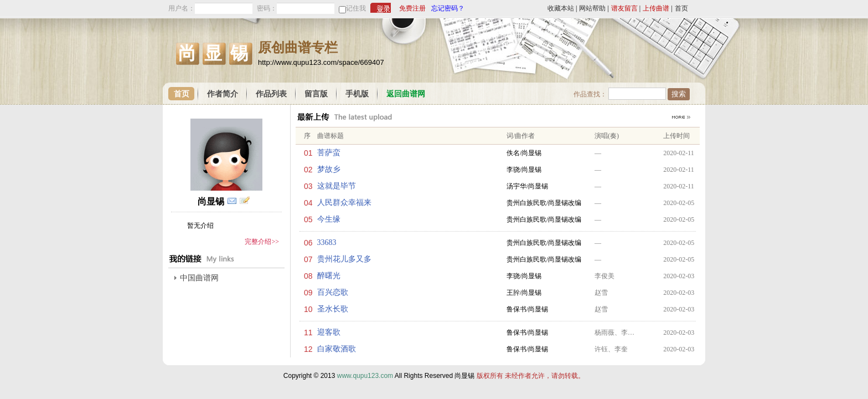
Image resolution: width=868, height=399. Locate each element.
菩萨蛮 (329, 153)
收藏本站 (561, 8)
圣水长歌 (333, 309)
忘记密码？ (448, 8)
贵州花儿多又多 (344, 259)
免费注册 (412, 8)
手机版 (357, 94)
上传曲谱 (656, 8)
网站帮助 (592, 8)
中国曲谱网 (199, 278)
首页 (681, 8)
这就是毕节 (337, 186)
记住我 (356, 8)
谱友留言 (624, 8)
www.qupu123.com (365, 376)
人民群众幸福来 (344, 203)
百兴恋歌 (333, 292)
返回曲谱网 (406, 94)
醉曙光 (329, 276)
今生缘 (329, 219)
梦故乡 (329, 169)
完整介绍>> (262, 242)
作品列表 (271, 94)
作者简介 (223, 94)
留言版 (316, 94)
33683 (327, 242)
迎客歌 (329, 332)
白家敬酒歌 (337, 349)
